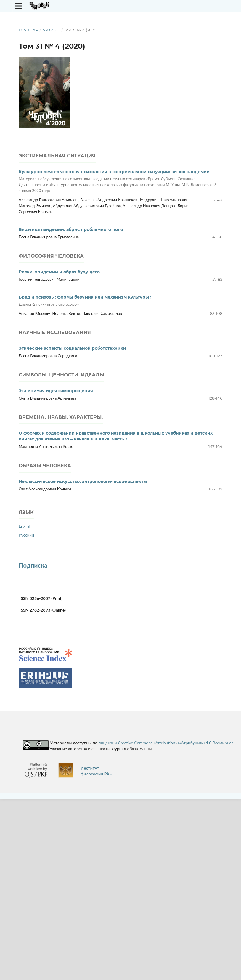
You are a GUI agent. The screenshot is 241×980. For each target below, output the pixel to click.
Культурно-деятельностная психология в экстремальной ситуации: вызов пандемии (120, 181)
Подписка (33, 565)
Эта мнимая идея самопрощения (56, 391)
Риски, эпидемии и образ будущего (59, 272)
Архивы (51, 30)
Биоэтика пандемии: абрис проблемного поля (71, 229)
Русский (26, 535)
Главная (29, 30)
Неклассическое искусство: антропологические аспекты (83, 481)
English (25, 526)
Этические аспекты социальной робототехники (72, 348)
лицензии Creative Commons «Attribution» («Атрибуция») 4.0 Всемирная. (166, 743)
